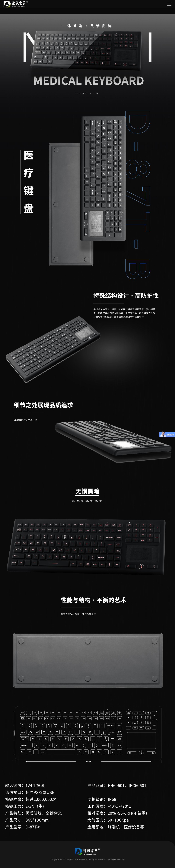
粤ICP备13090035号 (116, 860)
